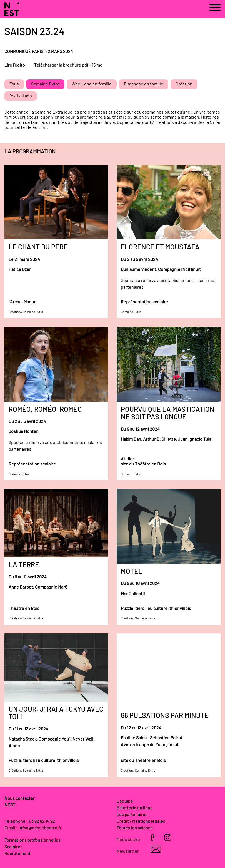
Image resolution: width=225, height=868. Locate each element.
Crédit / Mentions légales (141, 821)
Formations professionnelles (32, 840)
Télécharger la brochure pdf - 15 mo (68, 65)
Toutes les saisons (135, 828)
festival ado (21, 96)
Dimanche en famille (144, 84)
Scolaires (13, 847)
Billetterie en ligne (135, 808)
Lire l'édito (15, 65)
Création (184, 84)
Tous (14, 84)
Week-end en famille (92, 84)
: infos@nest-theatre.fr (39, 828)
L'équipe (125, 801)
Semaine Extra (45, 84)
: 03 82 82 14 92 (41, 821)
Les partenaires (132, 815)
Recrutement (17, 854)
